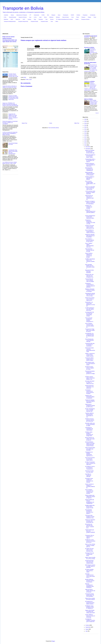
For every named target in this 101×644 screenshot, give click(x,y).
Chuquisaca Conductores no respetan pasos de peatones (90, 285)
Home (51, 123)
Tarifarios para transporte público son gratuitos (90, 397)
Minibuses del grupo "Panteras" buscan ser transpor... (90, 290)
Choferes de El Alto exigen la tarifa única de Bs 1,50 (90, 227)
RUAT (12, 19)
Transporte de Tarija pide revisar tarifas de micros (90, 330)
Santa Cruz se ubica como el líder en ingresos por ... (90, 299)
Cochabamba (93, 15)
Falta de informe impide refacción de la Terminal (90, 591)
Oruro (73, 17)
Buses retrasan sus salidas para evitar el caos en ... (90, 439)
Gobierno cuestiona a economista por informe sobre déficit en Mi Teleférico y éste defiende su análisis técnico (90, 86)
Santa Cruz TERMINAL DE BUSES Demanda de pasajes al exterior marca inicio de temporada (10, 104)
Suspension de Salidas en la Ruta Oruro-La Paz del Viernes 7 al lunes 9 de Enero (13, 116)
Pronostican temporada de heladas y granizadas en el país (93, 51)
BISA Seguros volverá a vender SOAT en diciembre (90, 566)
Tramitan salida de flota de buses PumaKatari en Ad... (89, 415)
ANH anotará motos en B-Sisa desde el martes (90, 364)
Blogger (53, 641)
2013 (86, 145)
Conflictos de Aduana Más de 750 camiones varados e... (90, 261)
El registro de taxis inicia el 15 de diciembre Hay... (89, 550)
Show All (97, 113)
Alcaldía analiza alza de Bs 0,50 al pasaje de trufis (90, 507)
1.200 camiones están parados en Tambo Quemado (90, 192)
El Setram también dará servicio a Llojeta (89, 571)
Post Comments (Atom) (54, 128)
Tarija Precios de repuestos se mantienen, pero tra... (89, 197)
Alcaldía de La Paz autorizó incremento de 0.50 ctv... (90, 541)
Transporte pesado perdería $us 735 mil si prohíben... (90, 595)
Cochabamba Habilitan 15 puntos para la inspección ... (90, 621)
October (87, 625)
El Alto (5, 17)
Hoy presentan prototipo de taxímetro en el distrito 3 (89, 512)
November (88, 149)
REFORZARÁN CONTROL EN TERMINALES (89, 169)
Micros (45, 17)
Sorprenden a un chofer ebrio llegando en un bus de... (90, 304)
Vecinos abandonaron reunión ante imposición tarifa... (90, 217)
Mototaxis (58, 17)
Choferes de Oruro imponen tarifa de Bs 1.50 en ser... (90, 420)
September (88, 627)
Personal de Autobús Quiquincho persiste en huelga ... (90, 373)
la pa (30, 17)
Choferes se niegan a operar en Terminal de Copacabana (90, 202)
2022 (86, 127)
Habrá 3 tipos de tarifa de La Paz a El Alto (90, 558)
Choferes (78, 15)
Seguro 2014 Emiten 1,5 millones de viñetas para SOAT (90, 612)
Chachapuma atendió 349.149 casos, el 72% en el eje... (90, 295)
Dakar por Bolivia (88, 99)
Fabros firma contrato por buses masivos (90, 599)
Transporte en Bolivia (23, 8)
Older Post (77, 123)
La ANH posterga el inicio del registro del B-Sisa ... (90, 309)
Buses (59, 15)
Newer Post (24, 123)
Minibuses (51, 17)
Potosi (95, 17)
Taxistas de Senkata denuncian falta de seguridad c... (90, 401)
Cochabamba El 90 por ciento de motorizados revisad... (90, 314)
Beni (48, 15)
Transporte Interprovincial (23, 21)
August (87, 629)
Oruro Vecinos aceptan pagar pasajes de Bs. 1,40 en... (90, 183)
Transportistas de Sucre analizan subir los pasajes (90, 280)
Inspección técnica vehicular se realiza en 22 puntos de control (10, 87)
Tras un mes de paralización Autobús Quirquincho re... (90, 320)
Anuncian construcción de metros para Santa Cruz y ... (90, 576)
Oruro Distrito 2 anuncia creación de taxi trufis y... (90, 240)
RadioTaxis (6, 19)
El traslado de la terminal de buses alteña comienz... (90, 603)
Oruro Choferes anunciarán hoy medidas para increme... (89, 491)
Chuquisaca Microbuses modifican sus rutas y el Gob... (90, 222)
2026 (86, 119)
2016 (86, 139)
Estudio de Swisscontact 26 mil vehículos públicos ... (90, 212)
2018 (86, 135)
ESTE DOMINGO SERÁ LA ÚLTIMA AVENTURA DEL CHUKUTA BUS (90, 444)
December (88, 147)
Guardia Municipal (12, 17)
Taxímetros (41, 19)
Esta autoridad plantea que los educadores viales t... (90, 266)
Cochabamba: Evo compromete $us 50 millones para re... (90, 335)
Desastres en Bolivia (89, 47)
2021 (86, 129)
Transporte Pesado (34, 21)
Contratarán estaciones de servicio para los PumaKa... (89, 392)
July (87, 631)
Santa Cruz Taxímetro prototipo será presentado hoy (90, 521)
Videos (57, 21)
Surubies (29, 19)
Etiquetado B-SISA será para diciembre (89, 271)
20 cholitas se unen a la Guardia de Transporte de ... (90, 468)
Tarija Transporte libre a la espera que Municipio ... (90, 449)
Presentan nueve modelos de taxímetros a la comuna (89, 480)
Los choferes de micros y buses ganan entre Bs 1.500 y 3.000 (10, 163)
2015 (86, 141)
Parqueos (83, 17)
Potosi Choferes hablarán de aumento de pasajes (89, 255)
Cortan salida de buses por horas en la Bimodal (90, 616)
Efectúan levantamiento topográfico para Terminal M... (89, 586)
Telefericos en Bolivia (89, 81)
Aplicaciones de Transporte (22, 15)
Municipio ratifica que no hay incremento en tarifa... (90, 424)
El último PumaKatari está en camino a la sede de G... (90, 463)
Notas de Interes (66, 17)
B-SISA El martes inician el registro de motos (90, 368)
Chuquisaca (85, 15)
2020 (86, 131)
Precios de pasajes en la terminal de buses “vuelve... (90, 156)
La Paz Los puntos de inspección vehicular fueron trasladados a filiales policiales (10, 133)
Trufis (52, 21)
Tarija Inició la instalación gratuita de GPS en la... (90, 406)
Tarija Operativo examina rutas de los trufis (90, 250)
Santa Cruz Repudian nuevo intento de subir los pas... (90, 188)
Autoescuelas (36, 15)
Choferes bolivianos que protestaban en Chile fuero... (90, 165)
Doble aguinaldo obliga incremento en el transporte (90, 174)
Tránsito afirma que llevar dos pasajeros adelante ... (90, 532)
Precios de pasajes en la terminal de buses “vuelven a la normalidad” (10, 123)
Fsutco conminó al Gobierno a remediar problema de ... (90, 486)
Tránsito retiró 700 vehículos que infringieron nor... (90, 276)
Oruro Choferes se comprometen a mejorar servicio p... (90, 231)
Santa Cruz (18, 19)
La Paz (35, 17)
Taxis (46, 19)
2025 (86, 121)
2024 (86, 123)
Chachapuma (66, 15)
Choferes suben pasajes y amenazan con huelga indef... (89, 434)
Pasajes (89, 17)
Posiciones (87, 37)
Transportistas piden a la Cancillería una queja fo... (90, 160)
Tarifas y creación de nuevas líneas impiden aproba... (90, 355)
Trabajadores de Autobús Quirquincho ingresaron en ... (89, 454)
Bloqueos (53, 15)
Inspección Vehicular (23, 17)
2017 (86, 137)
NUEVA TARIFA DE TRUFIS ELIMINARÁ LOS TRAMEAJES (90, 502)
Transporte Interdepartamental (10, 21)
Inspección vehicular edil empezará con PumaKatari (90, 236)
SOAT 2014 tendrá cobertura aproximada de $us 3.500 (90, 350)
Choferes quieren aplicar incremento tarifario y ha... (90, 378)
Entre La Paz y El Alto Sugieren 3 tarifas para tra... (90, 545)
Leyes (40, 17)
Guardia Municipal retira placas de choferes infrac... (90, 562)
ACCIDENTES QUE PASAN (91, 36)
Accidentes (6, 15)
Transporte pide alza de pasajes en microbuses (90, 345)
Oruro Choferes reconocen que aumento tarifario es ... (90, 325)
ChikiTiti (72, 15)
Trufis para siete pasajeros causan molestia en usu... (90, 517)
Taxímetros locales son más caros (89, 472)
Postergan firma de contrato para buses (90, 554)
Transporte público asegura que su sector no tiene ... (90, 359)
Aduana (12, 15)
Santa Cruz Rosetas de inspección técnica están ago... (90, 152)
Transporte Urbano (44, 21)
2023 (86, 125)
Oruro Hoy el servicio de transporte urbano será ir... (90, 459)
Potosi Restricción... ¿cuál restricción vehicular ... (90, 340)
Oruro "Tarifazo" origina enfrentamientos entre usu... (89, 245)
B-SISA (43, 15)
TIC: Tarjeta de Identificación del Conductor (64, 19)
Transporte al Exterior (85, 19)
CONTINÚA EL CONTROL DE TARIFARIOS (89, 429)
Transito (77, 19)
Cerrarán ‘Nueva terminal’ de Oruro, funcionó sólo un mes (13, 75)
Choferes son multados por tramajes (89, 207)
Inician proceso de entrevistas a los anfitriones (89, 387)
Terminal (52, 19)
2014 (86, 143)
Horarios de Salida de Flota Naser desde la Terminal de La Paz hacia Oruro (13, 98)
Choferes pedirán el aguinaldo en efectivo (90, 178)
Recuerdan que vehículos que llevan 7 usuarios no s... (90, 526)
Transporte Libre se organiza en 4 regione (90, 537)
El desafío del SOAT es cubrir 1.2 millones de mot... (90, 382)
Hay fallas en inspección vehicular (88, 475)
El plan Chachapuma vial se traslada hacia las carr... (90, 410)
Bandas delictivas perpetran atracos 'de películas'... (90, 581)
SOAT (24, 19)
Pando (78, 17)
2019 (86, 133)
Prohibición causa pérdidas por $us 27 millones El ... (90, 607)
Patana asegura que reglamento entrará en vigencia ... (90, 497)
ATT (30, 15)
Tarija (35, 19)
